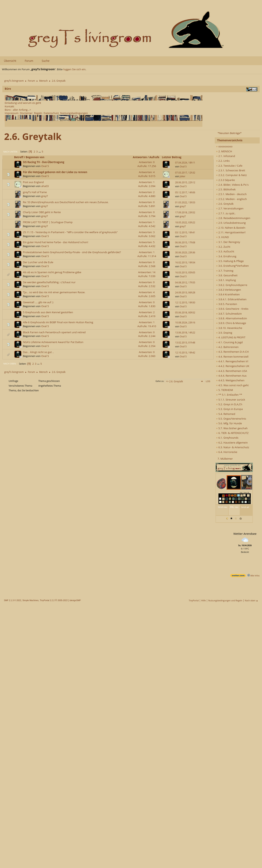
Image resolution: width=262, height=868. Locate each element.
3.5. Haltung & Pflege (230, 261)
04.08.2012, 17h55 (185, 282)
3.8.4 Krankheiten (228, 294)
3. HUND (222, 237)
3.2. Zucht (223, 247)
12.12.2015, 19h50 (185, 303)
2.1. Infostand (226, 156)
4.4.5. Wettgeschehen (230, 380)
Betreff (19, 157)
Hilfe (203, 600)
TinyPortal (194, 600)
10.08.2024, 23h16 (185, 323)
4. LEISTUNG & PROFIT (231, 337)
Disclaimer (26, 113)
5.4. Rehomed (226, 414)
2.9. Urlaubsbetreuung (231, 223)
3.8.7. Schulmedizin (229, 314)
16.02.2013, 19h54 (185, 262)
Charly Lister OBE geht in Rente (42, 212)
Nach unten (10, 152)
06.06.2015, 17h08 (185, 242)
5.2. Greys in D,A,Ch (229, 404)
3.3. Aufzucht (225, 251)
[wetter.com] (238, 576)
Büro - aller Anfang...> (18, 110)
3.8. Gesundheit (227, 275)
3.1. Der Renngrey (228, 242)
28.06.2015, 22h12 (185, 182)
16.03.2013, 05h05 (185, 272)
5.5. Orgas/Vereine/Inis (231, 419)
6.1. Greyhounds (227, 438)
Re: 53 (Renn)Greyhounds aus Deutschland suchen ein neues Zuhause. (66, 202)
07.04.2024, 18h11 (185, 163)
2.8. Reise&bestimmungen (233, 218)
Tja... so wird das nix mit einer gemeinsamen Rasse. (54, 292)
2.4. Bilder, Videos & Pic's (232, 185)
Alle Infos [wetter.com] (254, 575)
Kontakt (9, 106)
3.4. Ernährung (226, 256)
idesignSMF (75, 600)
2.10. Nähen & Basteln (231, 228)
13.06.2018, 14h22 (185, 333)
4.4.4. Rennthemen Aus (231, 376)
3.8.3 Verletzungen (229, 290)
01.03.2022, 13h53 (185, 202)
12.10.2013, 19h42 (185, 353)
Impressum (12, 113)
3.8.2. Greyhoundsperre (232, 285)
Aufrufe (154, 157)
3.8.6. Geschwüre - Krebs (232, 309)
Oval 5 (45, 166)
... (40, 152)
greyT (45, 196)
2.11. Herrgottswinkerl (231, 232)
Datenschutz (51, 113)
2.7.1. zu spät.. (226, 213)
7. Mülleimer (225, 459)
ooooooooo (224, 146)
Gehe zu (160, 381)
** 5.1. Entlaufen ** (229, 395)
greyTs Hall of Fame (35, 192)
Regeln (38, 113)
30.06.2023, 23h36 (185, 252)
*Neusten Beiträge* (229, 133)
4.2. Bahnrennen (227, 347)
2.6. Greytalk (225, 204)
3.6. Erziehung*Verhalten (232, 266)
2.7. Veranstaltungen (230, 208)
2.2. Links (223, 161)
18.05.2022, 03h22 (185, 222)
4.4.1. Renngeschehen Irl (232, 361)
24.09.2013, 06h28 (185, 293)
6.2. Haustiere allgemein (232, 443)
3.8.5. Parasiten (227, 304)
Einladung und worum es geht (23, 103)
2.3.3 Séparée (226, 180)
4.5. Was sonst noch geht (232, 385)
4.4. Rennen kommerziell (232, 357)
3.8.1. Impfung (226, 280)
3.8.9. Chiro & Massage (231, 323)
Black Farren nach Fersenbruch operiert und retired (54, 332)
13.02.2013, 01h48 (185, 343)
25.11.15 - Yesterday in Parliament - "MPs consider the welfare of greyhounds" (70, 232)
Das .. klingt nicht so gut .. (38, 352)
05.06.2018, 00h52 (185, 313)
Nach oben (10, 364)
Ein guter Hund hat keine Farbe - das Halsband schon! (55, 242)
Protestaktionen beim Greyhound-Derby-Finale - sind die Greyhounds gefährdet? (72, 252)
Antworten (140, 157)
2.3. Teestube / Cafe (229, 166)
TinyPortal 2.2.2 (47, 600)
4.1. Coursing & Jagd (229, 342)
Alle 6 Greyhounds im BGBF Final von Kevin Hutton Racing (58, 322)
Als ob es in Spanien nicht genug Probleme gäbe (52, 272)
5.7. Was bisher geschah (232, 428)
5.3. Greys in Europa (229, 409)
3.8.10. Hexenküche (229, 328)
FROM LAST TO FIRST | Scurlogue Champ (48, 222)
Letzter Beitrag (172, 157)
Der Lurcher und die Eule (38, 262)
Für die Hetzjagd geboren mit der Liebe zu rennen (55, 172)
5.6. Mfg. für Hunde (229, 423)
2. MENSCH (224, 151)
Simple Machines (30, 600)
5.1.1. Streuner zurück (231, 400)
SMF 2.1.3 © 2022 (13, 600)
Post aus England (33, 182)
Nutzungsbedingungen (74, 113)
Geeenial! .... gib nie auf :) (38, 302)
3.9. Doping (224, 333)
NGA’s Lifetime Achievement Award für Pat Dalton (53, 342)
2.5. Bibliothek (226, 189)
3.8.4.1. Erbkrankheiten (231, 299)
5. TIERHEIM (225, 390)
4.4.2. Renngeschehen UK (233, 366)
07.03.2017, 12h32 (185, 173)
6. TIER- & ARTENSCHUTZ (232, 433)
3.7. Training (225, 271)
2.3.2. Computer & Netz (231, 175)
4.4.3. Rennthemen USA (232, 371)
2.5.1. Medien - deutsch (231, 194)
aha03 (45, 186)
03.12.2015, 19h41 (185, 232)
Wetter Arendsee (245, 534)
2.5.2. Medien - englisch (232, 199)
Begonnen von (37, 157)
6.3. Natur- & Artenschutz (233, 447)
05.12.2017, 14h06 (185, 192)
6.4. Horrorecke (227, 452)
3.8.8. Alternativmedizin (232, 318)
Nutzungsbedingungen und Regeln (225, 600)
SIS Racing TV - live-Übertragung (44, 162)
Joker (183, 176)
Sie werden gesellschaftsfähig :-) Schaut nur (49, 282)
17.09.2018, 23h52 (185, 212)
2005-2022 (63, 600)
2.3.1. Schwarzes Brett (231, 170)
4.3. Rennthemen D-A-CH (232, 352)
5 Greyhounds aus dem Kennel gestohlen (48, 312)
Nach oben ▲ (251, 600)
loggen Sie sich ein (74, 69)
